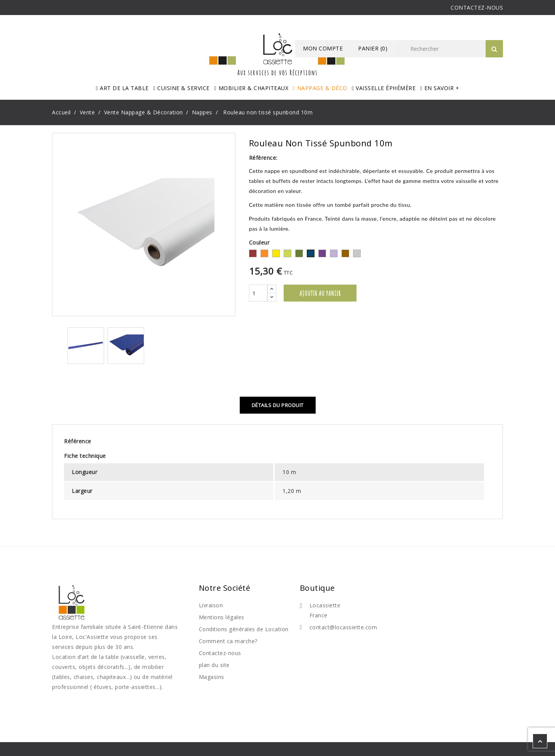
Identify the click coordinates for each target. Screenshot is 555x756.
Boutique (317, 588)
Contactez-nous (220, 653)
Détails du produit (278, 405)
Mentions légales (222, 617)
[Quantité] (258, 293)
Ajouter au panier (320, 293)
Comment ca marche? (228, 641)
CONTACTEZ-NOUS (477, 8)
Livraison (211, 605)
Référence (78, 441)
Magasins (212, 677)
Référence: (263, 158)
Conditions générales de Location (244, 629)
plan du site (214, 665)
